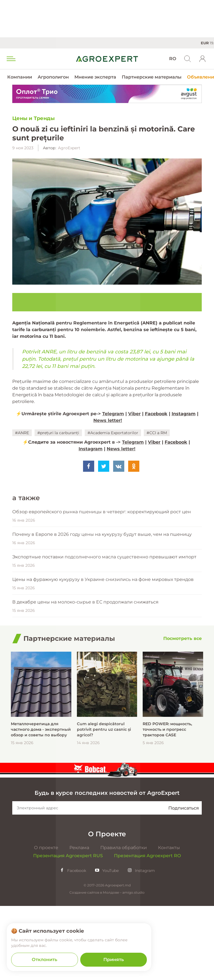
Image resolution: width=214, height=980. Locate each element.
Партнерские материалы (152, 77)
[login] (203, 59)
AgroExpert (69, 148)
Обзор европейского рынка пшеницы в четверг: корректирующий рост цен (102, 586)
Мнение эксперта (95, 77)
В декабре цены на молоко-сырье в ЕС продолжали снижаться (85, 676)
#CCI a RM (157, 433)
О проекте (46, 922)
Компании (20, 77)
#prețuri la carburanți (58, 433)
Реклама (79, 922)
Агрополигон (53, 77)
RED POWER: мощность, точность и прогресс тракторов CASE (167, 804)
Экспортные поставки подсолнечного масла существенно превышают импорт (104, 631)
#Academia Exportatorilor (113, 433)
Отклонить (44, 960)
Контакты (169, 922)
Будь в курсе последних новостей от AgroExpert (107, 867)
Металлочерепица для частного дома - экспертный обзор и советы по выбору (41, 804)
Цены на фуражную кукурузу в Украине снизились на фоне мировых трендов (103, 654)
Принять (114, 960)
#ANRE (22, 433)
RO (173, 59)
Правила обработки (124, 922)
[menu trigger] (11, 59)
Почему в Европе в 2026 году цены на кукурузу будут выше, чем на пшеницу (102, 609)
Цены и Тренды (33, 118)
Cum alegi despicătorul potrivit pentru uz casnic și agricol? (104, 804)
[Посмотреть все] (183, 713)
